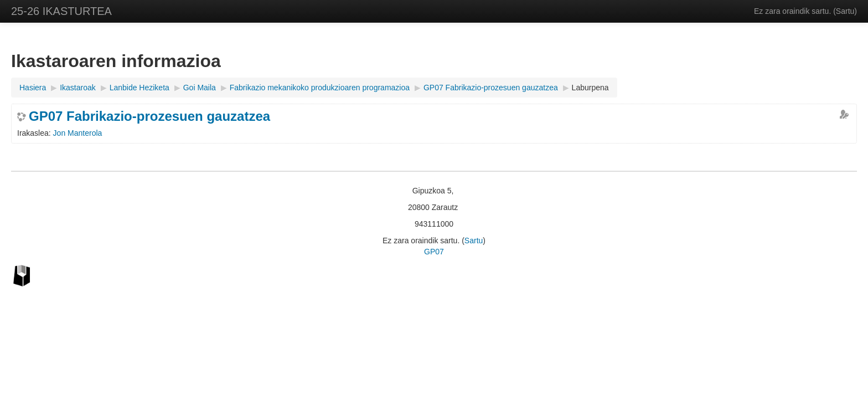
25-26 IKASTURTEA (61, 11)
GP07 (434, 252)
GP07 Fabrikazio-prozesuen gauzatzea (149, 116)
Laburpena (590, 88)
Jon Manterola (78, 133)
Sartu (845, 11)
